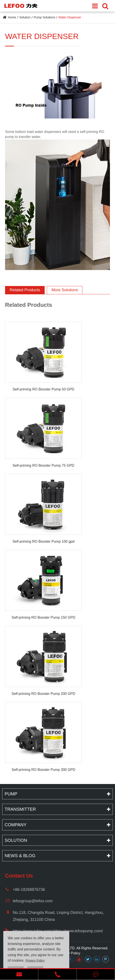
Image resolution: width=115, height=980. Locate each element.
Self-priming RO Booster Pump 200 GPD (43, 694)
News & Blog (20, 856)
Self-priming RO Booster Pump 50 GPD (43, 389)
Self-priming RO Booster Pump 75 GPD (43, 465)
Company (16, 825)
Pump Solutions (44, 17)
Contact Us (19, 876)
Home (12, 17)
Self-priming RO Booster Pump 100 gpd (43, 541)
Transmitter (20, 809)
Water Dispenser (70, 17)
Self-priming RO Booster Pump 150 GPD (43, 617)
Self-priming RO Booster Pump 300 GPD (43, 770)
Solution (25, 17)
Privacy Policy (69, 953)
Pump (11, 794)
